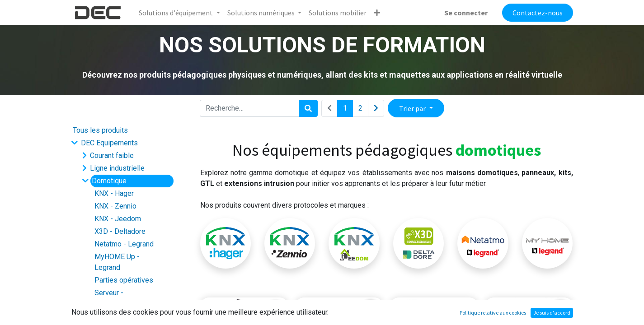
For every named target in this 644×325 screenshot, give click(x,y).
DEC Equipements (109, 143)
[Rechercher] (308, 108)
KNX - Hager (114, 193)
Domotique (109, 181)
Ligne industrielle (117, 168)
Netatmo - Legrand (124, 244)
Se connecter (466, 13)
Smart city (106, 316)
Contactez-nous (538, 13)
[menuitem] (338, 13)
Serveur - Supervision (113, 298)
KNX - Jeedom (118, 219)
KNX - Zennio (115, 206)
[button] (377, 13)
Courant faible (112, 156)
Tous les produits (100, 130)
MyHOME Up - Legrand (117, 262)
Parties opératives (124, 280)
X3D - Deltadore (120, 231)
